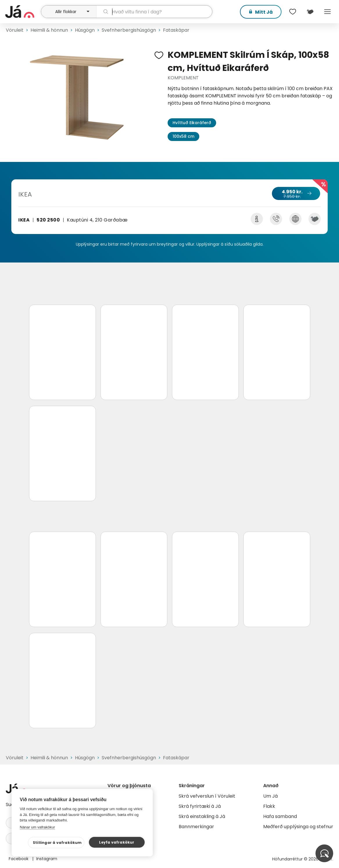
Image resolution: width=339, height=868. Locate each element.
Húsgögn (85, 30)
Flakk (269, 806)
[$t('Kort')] (310, 12)
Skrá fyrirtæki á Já (200, 806)
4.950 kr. (296, 194)
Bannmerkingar (196, 827)
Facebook (19, 859)
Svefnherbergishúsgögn (129, 30)
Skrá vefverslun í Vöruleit (207, 796)
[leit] (154, 12)
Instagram (47, 859)
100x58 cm (183, 136)
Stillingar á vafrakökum (57, 843)
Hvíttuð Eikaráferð (192, 123)
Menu (327, 12)
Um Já (270, 796)
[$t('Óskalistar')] (293, 12)
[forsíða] (22, 12)
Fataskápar (176, 30)
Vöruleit (15, 30)
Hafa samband (280, 816)
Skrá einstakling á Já (202, 816)
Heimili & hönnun (49, 30)
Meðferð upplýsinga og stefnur (298, 827)
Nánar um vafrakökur (37, 827)
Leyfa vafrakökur (117, 842)
